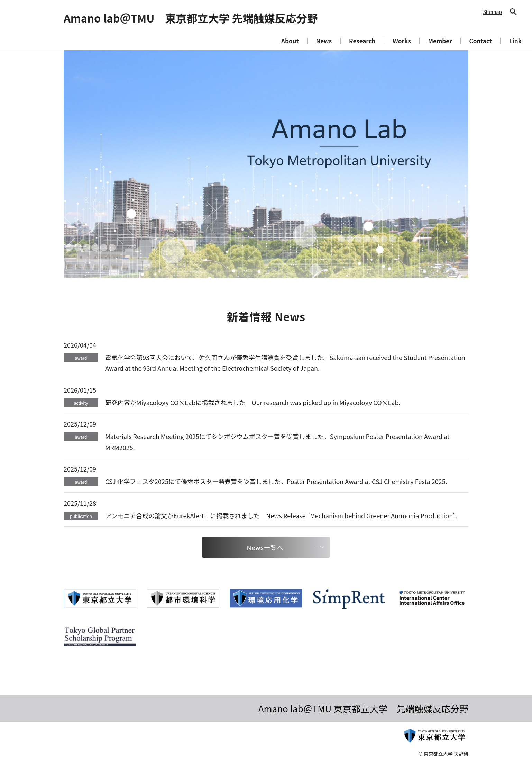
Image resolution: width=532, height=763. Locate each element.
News (324, 41)
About (290, 41)
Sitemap (492, 12)
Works (402, 41)
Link (515, 41)
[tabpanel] (266, 164)
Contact (481, 41)
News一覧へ (265, 547)
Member (440, 41)
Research (362, 41)
